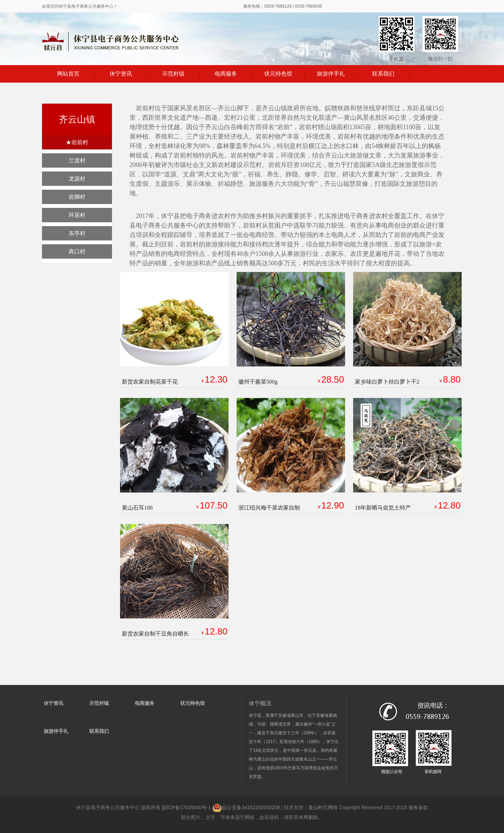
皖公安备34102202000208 (247, 807)
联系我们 (383, 74)
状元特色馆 (278, 74)
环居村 (77, 215)
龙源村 (77, 179)
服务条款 (418, 807)
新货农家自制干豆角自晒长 (155, 634)
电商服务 (226, 74)
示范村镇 (173, 74)
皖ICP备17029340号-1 (187, 807)
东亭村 (77, 233)
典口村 (77, 251)
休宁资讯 (121, 74)
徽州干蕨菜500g (258, 382)
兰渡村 (77, 160)
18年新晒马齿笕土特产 (383, 508)
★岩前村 (77, 142)
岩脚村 (77, 197)
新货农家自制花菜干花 (150, 382)
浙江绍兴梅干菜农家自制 (269, 508)
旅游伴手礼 (331, 74)
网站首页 (68, 74)
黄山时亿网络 (323, 807)
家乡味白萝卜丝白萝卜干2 (387, 382)
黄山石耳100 (137, 508)
